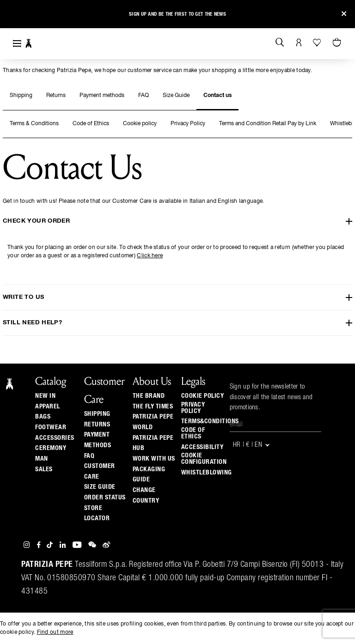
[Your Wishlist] (318, 43)
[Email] (275, 425)
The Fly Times (153, 407)
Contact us (217, 96)
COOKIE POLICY (203, 396)
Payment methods (102, 96)
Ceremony (51, 448)
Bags (43, 417)
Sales (44, 469)
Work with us (154, 459)
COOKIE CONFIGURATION (204, 459)
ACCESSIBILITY (202, 447)
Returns (56, 96)
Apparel (48, 407)
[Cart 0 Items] (338, 43)
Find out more (55, 632)
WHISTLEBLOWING (207, 473)
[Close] (344, 14)
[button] (15, 15)
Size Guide (176, 96)
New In (45, 396)
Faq (89, 456)
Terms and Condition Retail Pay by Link (268, 124)
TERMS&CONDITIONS (210, 421)
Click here (150, 256)
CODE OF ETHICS (193, 433)
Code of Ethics (91, 124)
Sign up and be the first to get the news (177, 14)
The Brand (149, 396)
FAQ (144, 96)
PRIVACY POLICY (193, 408)
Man (42, 459)
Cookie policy (140, 124)
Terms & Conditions (34, 124)
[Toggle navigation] (17, 44)
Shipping (21, 96)
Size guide (100, 487)
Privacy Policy (188, 124)
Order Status (105, 498)
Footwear (51, 427)
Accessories (55, 438)
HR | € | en (252, 445)
